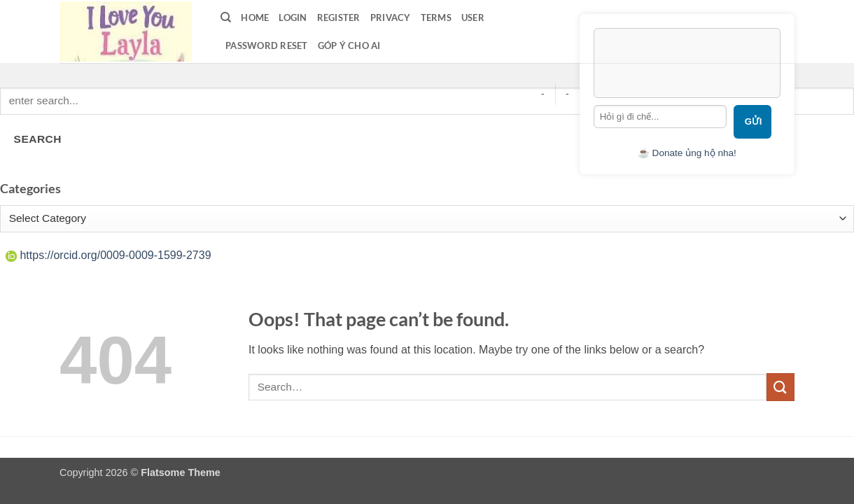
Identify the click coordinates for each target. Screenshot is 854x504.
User (473, 17)
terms (436, 17)
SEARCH (38, 139)
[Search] (226, 17)
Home (255, 17)
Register (339, 17)
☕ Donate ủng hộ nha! (687, 153)
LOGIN (293, 17)
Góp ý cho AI (349, 45)
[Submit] (780, 387)
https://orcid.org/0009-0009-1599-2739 (108, 255)
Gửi (754, 121)
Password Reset (267, 45)
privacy (391, 17)
